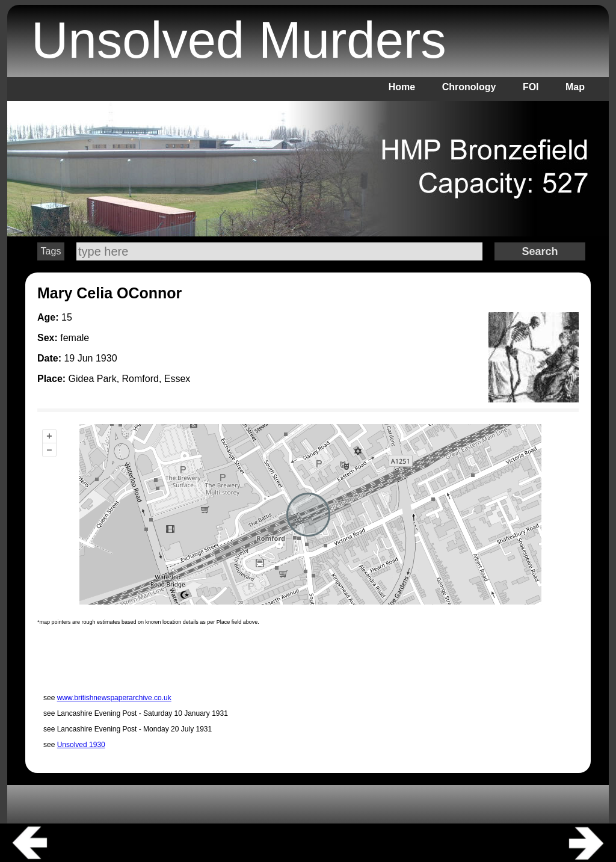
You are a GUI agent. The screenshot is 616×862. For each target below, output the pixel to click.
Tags (51, 251)
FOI (531, 87)
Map (575, 87)
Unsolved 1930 (81, 745)
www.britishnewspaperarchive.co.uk (114, 698)
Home (402, 87)
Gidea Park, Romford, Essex (130, 379)
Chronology (469, 87)
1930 (106, 358)
